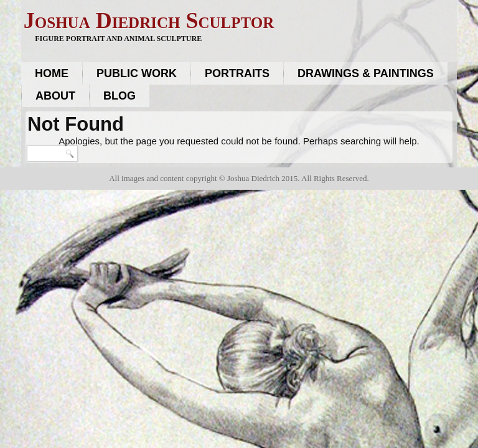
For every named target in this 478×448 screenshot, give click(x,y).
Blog (119, 96)
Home (52, 73)
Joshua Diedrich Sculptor (149, 21)
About (55, 96)
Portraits (237, 73)
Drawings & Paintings (366, 73)
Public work (137, 73)
